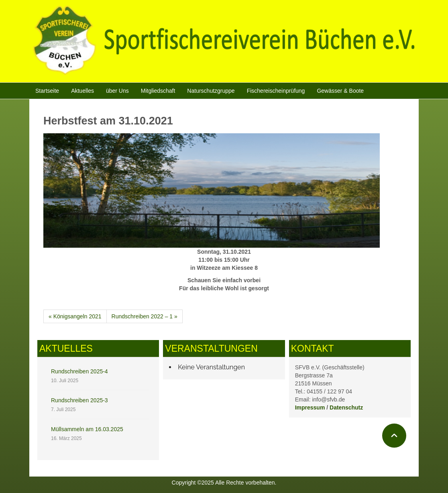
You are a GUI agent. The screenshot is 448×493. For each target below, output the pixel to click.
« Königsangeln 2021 (75, 316)
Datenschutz (346, 407)
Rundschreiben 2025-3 (79, 400)
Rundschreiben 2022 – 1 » (145, 316)
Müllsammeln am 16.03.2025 (87, 429)
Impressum (310, 407)
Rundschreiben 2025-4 (79, 371)
